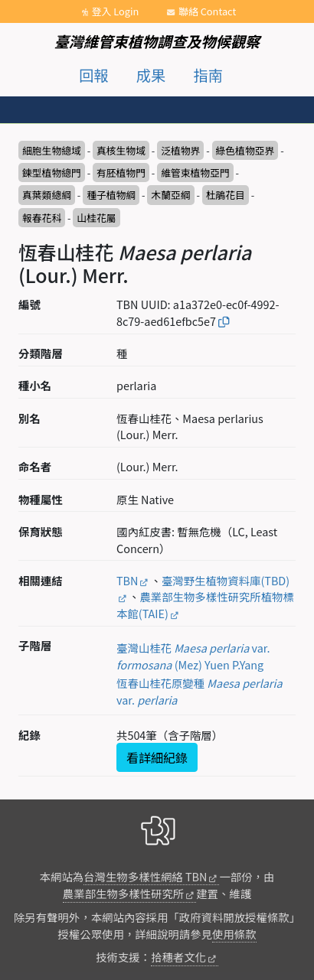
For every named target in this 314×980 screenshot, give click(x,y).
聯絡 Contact (207, 11)
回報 (93, 75)
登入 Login (116, 11)
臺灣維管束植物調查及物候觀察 (157, 41)
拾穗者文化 (178, 957)
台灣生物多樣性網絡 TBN (145, 876)
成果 (151, 75)
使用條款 (234, 934)
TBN (127, 580)
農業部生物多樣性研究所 (123, 893)
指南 (208, 75)
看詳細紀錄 (157, 757)
